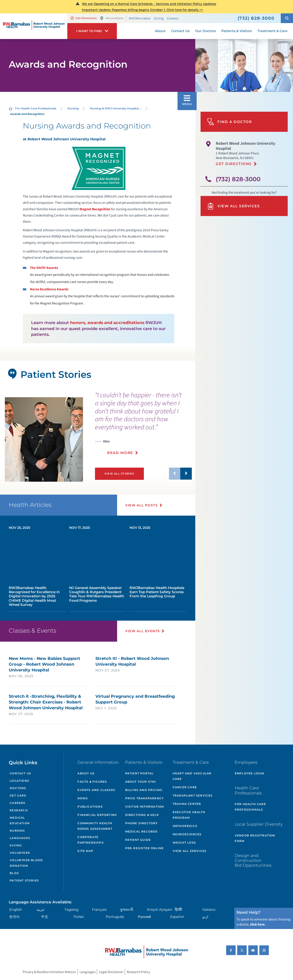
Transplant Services (193, 795)
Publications (90, 807)
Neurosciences (187, 834)
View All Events (142, 631)
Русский (144, 917)
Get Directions (84, 18)
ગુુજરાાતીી (126, 909)
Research (19, 810)
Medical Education (20, 821)
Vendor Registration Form (255, 838)
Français (99, 909)
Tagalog (71, 909)
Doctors (18, 788)
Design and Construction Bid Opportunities (253, 860)
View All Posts (141, 505)
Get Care (18, 796)
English (16, 909)
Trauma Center (187, 804)
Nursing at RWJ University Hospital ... (116, 108)
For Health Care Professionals (36, 108)
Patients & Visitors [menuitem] (237, 31)
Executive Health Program (189, 815)
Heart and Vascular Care (192, 776)
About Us (86, 773)
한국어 (14, 917)
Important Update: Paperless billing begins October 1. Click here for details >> (142, 10)
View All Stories (119, 474)
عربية (41, 909)
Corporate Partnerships (90, 840)
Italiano (209, 909)
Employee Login (250, 773)
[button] (287, 18)
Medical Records (142, 831)
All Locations (112, 18)
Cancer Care (185, 787)
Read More (120, 453)
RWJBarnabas (140, 18)
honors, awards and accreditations (107, 323)
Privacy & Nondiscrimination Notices (49, 972)
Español (177, 917)
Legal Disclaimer (111, 972)
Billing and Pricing (144, 790)
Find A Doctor (229, 122)
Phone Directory (142, 823)
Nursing (73, 108)
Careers (173, 18)
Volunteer (20, 853)
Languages (20, 838)
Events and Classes (96, 790)
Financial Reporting (97, 815)
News (83, 798)
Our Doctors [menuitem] (206, 31)
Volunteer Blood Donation (26, 863)
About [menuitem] (160, 31)
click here (257, 924)
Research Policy (138, 972)
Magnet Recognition (95, 209)
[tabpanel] (44, 439)
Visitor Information (145, 807)
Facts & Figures (92, 782)
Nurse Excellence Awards (49, 289)
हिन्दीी (178, 909)
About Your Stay (141, 782)
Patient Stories (24, 881)
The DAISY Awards (44, 268)
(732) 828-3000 (238, 179)
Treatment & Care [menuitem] (272, 31)
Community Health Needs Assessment (95, 826)
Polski (79, 917)
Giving (159, 18)
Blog (14, 873)
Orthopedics (185, 826)
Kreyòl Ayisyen (160, 909)
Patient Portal (139, 773)
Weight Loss (184, 843)
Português (115, 917)
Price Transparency (145, 798)
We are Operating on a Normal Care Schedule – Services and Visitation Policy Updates (149, 4)
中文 (45, 917)
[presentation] (143, 426)
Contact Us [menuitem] (180, 31)
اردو (205, 917)
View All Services (234, 206)
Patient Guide (138, 840)
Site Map (85, 851)
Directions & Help (142, 815)
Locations (19, 781)
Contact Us (20, 773)
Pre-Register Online (145, 848)
